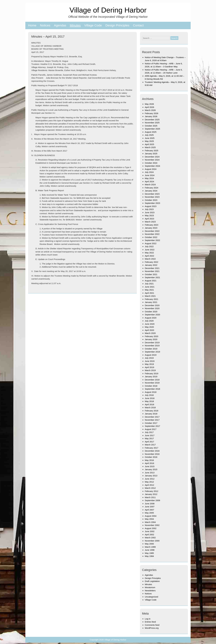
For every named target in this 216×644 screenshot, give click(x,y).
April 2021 (149, 293)
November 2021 (152, 271)
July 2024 (149, 172)
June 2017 (150, 435)
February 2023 (152, 225)
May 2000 (149, 544)
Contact (138, 25)
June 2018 (150, 398)
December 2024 (152, 157)
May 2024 (149, 178)
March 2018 (150, 407)
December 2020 (152, 305)
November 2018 (152, 383)
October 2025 (151, 126)
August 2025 (151, 132)
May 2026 (149, 104)
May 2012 (149, 482)
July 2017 (149, 432)
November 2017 (152, 420)
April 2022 (149, 256)
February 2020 (152, 336)
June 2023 (150, 212)
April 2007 (149, 510)
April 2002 (149, 535)
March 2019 (150, 370)
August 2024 (151, 169)
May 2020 (149, 327)
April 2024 (149, 181)
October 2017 (151, 423)
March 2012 (150, 488)
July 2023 (149, 209)
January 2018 (151, 414)
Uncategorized (151, 597)
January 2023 (151, 228)
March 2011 (150, 497)
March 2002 (150, 538)
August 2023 (151, 206)
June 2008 (150, 504)
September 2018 (152, 389)
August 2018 (151, 392)
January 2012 (151, 494)
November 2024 (152, 160)
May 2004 (149, 519)
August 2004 (151, 516)
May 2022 (149, 253)
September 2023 (152, 203)
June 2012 (150, 479)
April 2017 (149, 442)
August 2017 (151, 429)
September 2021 (152, 277)
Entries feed (150, 622)
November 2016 (152, 454)
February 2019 (152, 373)
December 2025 (152, 120)
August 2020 (151, 318)
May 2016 (149, 460)
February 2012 (152, 491)
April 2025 (149, 144)
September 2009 (152, 500)
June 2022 (150, 250)
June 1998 (150, 550)
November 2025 (152, 123)
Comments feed (152, 625)
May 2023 (149, 215)
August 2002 (151, 528)
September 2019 (152, 352)
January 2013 (151, 476)
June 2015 (150, 466)
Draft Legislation (152, 581)
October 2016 (151, 457)
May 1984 (149, 556)
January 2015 (151, 469)
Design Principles (117, 25)
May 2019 (149, 364)
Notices (45, 25)
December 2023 (152, 194)
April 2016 (149, 463)
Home (32, 25)
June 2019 (150, 361)
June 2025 (150, 138)
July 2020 (149, 321)
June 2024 (150, 175)
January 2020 (151, 339)
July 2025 (149, 135)
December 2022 (152, 231)
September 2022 (152, 240)
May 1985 (149, 553)
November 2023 (152, 197)
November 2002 (152, 525)
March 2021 (150, 296)
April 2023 (149, 219)
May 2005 (149, 513)
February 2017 (152, 448)
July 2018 (149, 395)
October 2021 (151, 274)
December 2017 (152, 417)
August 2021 (151, 281)
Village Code (93, 25)
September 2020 (152, 315)
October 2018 (151, 386)
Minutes (75, 25)
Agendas (60, 25)
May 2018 (149, 401)
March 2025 (150, 147)
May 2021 (149, 290)
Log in (148, 619)
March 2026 (150, 110)
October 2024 (151, 163)
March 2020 (150, 333)
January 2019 (151, 377)
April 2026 (149, 107)
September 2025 (152, 129)
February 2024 (152, 188)
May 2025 (149, 141)
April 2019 (149, 367)
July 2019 (149, 358)
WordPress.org (152, 628)
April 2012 (149, 485)
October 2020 (151, 312)
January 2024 (151, 191)
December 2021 (152, 268)
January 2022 (151, 265)
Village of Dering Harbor (108, 10)
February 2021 (152, 299)
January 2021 (151, 302)
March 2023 (150, 222)
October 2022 (151, 237)
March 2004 (150, 522)
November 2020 (152, 308)
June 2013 (150, 473)
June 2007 (150, 507)
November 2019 (152, 346)
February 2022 (152, 262)
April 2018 (149, 404)
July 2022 (149, 246)
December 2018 (152, 380)
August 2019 (151, 355)
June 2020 (150, 324)
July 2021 (149, 284)
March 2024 (150, 185)
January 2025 (151, 154)
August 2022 (151, 243)
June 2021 (150, 287)
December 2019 (152, 343)
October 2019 (151, 349)
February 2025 (152, 151)
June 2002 (150, 531)
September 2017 (152, 426)
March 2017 (150, 445)
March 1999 (150, 547)
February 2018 (152, 411)
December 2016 (152, 451)
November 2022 (152, 234)
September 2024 (152, 166)
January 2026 (151, 116)
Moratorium (150, 587)
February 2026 (152, 113)
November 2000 (152, 541)
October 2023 (151, 200)
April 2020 (149, 330)
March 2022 (150, 259)
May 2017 (149, 438)
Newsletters (150, 591)
